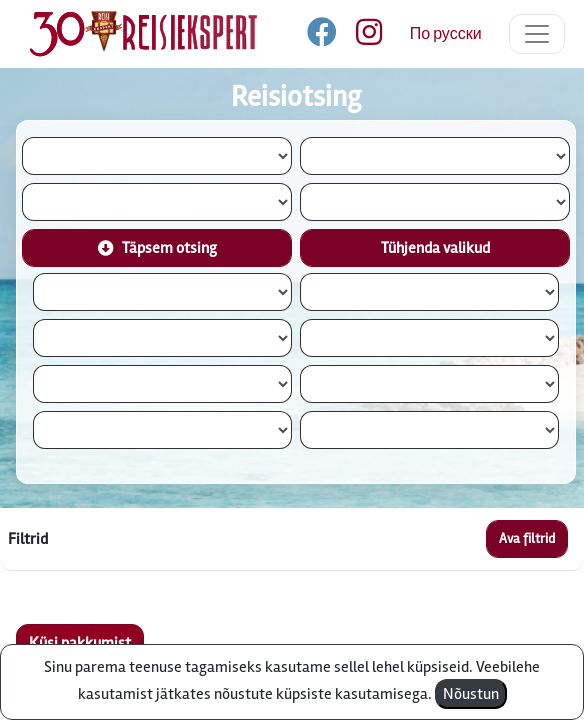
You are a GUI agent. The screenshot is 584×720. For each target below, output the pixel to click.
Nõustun (471, 694)
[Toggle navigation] (537, 34)
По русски (446, 34)
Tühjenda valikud (435, 248)
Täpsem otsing (157, 248)
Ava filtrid (527, 538)
